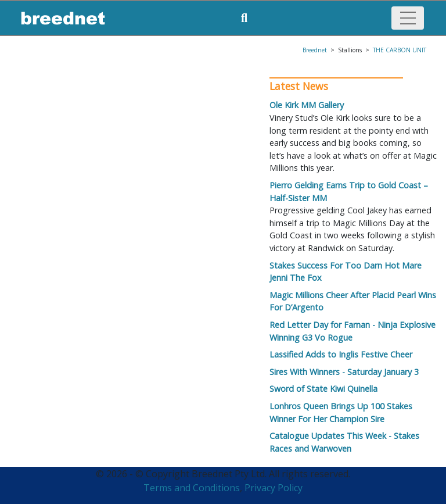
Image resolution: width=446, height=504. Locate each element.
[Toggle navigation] (408, 18)
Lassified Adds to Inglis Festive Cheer (341, 354)
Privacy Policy (274, 488)
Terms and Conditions (192, 488)
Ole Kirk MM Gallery (307, 105)
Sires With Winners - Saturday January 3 (344, 372)
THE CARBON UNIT (400, 50)
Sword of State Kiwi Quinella (323, 389)
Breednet (315, 50)
